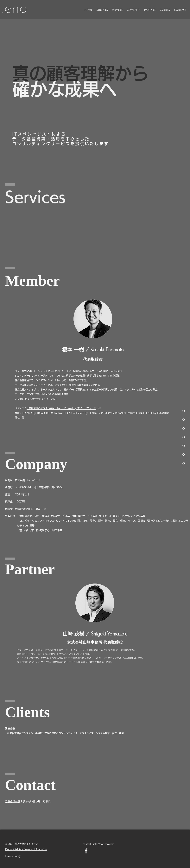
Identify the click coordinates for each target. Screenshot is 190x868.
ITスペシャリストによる (39, 134)
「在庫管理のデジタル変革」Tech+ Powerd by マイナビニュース (61, 408)
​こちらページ (13, 801)
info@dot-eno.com (104, 844)
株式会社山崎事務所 (85, 642)
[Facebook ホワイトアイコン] (86, 851)
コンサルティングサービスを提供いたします (61, 144)
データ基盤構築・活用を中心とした (51, 139)
